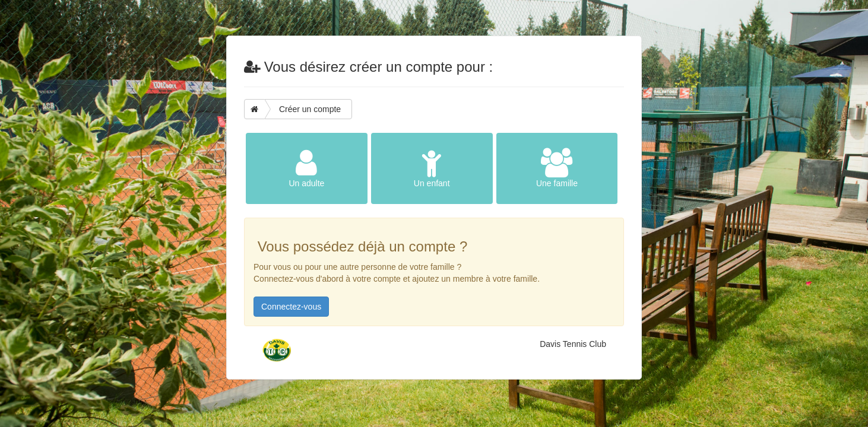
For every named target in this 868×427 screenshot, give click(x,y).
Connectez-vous (291, 307)
